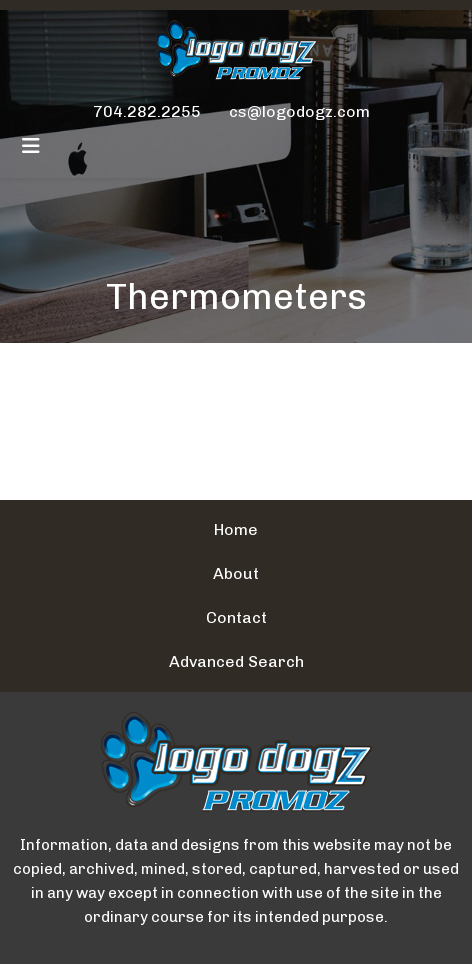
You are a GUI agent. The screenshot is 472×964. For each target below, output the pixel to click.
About (236, 573)
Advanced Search (236, 661)
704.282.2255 (147, 111)
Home (236, 529)
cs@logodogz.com (299, 111)
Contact (236, 617)
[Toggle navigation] (31, 146)
